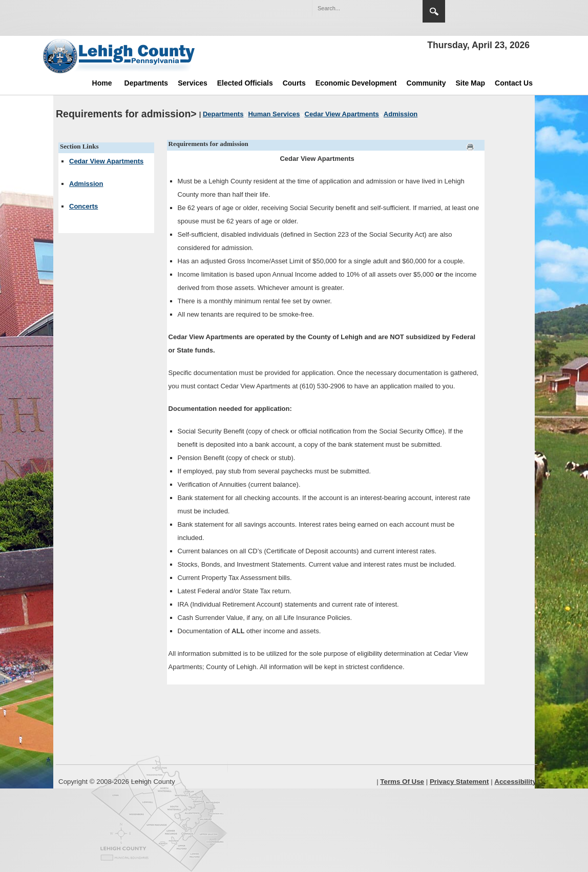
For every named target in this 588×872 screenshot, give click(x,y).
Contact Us (514, 83)
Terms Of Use (402, 782)
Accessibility (515, 782)
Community (426, 83)
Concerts (83, 206)
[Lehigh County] (120, 56)
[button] (393, 8)
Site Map (471, 83)
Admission (86, 184)
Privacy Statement (459, 782)
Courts (294, 83)
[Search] (357, 8)
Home (102, 83)
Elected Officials (245, 83)
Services (193, 83)
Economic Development (356, 83)
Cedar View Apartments (106, 161)
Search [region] (434, 11)
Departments (146, 83)
